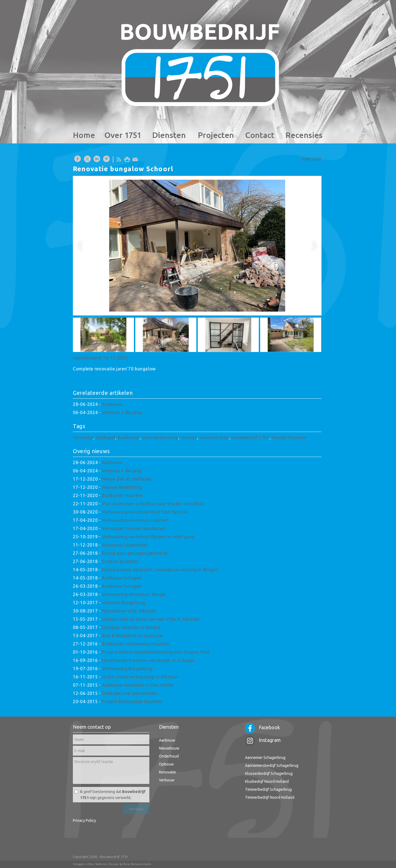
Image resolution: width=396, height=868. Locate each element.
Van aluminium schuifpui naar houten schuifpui (153, 504)
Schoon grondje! (120, 561)
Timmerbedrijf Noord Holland (270, 797)
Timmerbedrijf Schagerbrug (268, 789)
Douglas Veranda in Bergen (131, 627)
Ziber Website (97, 864)
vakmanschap (214, 437)
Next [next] (314, 246)
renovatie (83, 437)
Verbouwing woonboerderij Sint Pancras (145, 512)
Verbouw (167, 780)
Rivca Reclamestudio (137, 864)
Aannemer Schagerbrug (265, 758)
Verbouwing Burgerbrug (127, 669)
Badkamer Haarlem (123, 495)
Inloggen (79, 864)
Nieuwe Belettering (122, 487)
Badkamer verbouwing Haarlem (136, 644)
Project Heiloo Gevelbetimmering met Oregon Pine (156, 652)
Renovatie (167, 772)
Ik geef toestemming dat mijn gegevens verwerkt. (113, 795)
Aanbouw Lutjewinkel (125, 545)
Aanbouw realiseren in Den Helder (138, 685)
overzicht (311, 159)
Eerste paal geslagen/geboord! (135, 553)
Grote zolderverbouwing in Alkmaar (140, 677)
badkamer (129, 437)
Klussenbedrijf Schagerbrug (269, 773)
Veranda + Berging (122, 412)
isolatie (189, 437)
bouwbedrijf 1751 (250, 437)
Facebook (262, 727)
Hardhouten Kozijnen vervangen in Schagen (149, 660)
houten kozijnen (289, 437)
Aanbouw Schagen (122, 578)
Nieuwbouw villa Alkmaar (129, 611)
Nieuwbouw (169, 748)
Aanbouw (112, 404)
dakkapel (106, 437)
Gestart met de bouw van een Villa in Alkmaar (151, 619)
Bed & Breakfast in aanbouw (133, 636)
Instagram (263, 740)
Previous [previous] (80, 246)
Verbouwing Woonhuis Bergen (134, 594)
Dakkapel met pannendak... (130, 693)
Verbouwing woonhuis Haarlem (135, 520)
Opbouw (166, 764)
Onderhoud (169, 756)
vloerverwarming (160, 437)
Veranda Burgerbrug (124, 603)
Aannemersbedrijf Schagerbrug (272, 766)
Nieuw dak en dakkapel (127, 479)
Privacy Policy (84, 820)
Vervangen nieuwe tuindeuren (134, 528)
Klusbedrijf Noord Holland (267, 781)
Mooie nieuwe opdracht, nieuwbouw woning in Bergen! (160, 570)
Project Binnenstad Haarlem (132, 701)
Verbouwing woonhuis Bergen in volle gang (148, 537)
